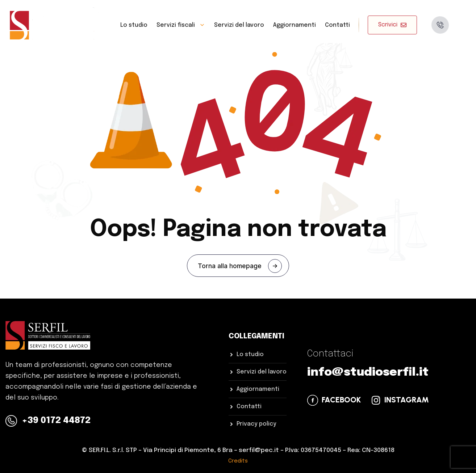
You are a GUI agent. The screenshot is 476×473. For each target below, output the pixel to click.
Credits (238, 461)
